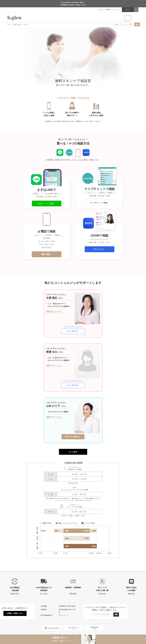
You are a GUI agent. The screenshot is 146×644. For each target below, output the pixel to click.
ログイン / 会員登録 (105, 10)
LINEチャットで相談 (47, 203)
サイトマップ (63, 608)
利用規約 (44, 602)
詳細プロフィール (54, 312)
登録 (116, 607)
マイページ (117, 10)
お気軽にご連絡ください (15, 606)
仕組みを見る (15, 586)
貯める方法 (102, 586)
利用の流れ (73, 586)
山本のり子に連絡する (73, 429)
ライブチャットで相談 (99, 203)
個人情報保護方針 (47, 608)
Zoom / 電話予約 (73, 329)
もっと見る (73, 445)
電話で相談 (46, 254)
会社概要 (44, 599)
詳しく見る (44, 586)
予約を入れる (99, 249)
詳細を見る (131, 586)
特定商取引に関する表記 (67, 599)
